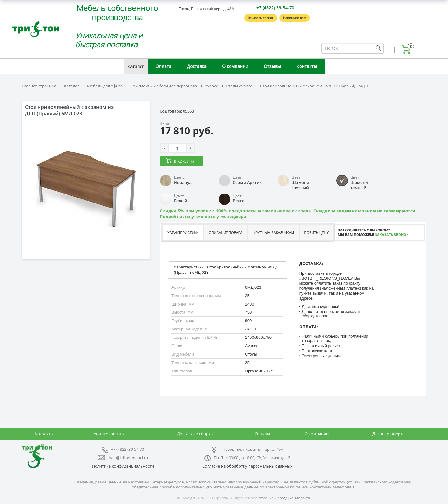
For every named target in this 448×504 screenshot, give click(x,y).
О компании (235, 66)
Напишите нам (294, 18)
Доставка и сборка (195, 434)
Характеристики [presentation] (183, 233)
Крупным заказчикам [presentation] (273, 233)
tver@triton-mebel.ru (128, 458)
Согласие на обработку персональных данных (247, 466)
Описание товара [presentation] (226, 233)
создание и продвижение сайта (284, 498)
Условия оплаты (109, 434)
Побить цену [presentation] (317, 233)
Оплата (163, 66)
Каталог (136, 66)
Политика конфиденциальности (123, 466)
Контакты (307, 66)
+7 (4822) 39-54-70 (275, 8)
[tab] (183, 233)
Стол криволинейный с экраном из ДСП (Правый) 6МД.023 (316, 86)
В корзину (184, 161)
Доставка (197, 66)
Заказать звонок (261, 18)
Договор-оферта (388, 434)
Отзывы (272, 66)
